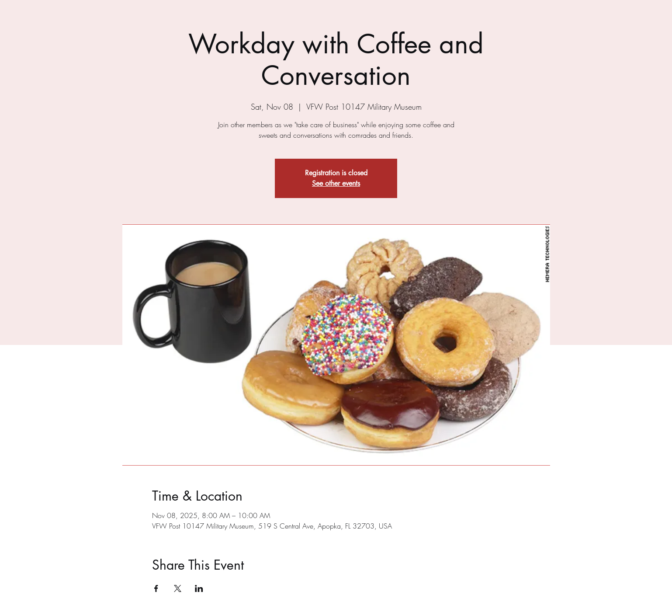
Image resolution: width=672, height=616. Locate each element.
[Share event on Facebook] (156, 588)
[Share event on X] (178, 588)
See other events (336, 183)
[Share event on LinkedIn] (199, 588)
